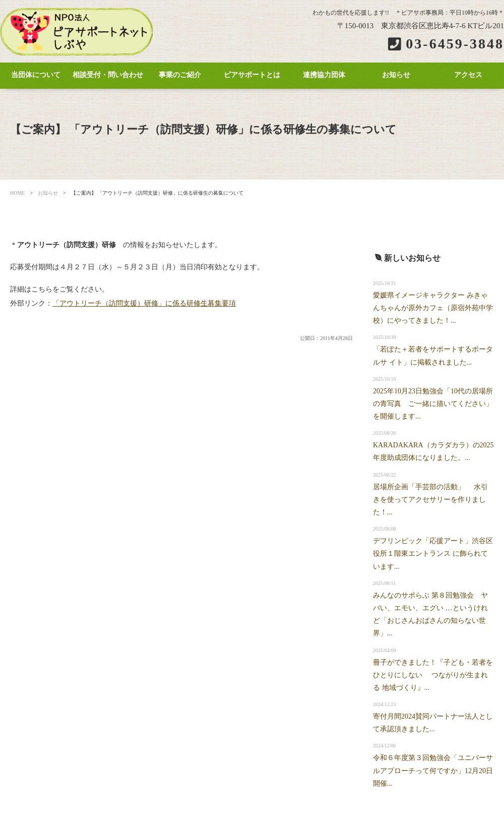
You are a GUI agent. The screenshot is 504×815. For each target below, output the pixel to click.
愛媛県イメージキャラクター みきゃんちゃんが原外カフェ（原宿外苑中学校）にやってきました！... (433, 308)
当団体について (36, 75)
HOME (17, 193)
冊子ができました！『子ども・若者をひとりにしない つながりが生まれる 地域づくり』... (433, 675)
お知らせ (396, 75)
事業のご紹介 (180, 75)
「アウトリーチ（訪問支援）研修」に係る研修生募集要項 (144, 303)
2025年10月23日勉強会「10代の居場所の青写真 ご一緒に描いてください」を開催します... (433, 404)
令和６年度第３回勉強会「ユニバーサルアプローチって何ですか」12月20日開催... (433, 770)
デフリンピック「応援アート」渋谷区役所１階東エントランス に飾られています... (433, 554)
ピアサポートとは (252, 75)
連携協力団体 (324, 75)
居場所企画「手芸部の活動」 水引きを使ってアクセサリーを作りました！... (430, 500)
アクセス (468, 75)
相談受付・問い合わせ (108, 75)
